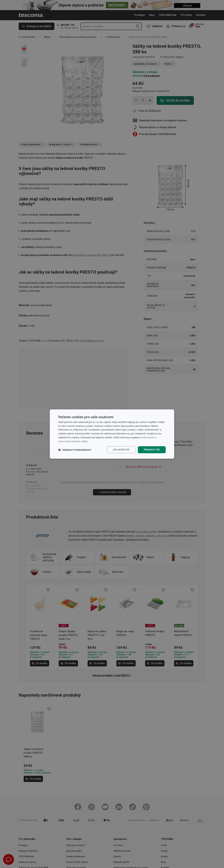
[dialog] (112, 434)
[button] (75, 450)
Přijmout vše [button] (152, 450)
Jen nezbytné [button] (121, 450)
